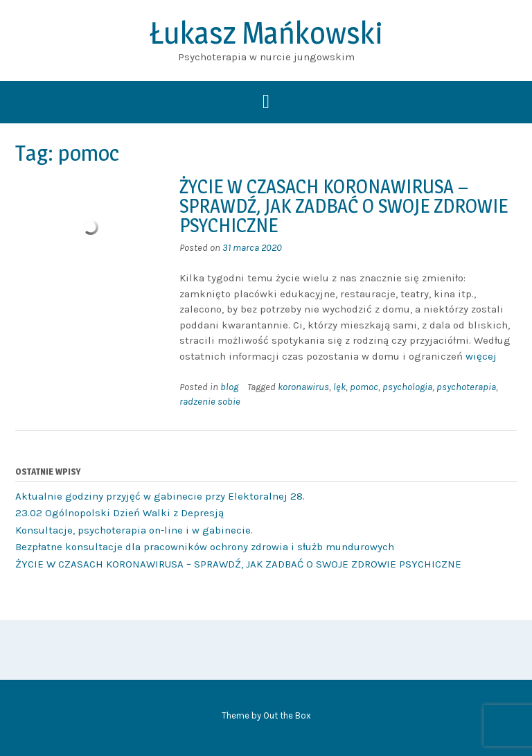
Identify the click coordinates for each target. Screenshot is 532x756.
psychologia (407, 387)
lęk (339, 387)
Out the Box (287, 715)
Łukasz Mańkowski (266, 33)
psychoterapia (466, 387)
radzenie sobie (210, 402)
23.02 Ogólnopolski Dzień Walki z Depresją (119, 513)
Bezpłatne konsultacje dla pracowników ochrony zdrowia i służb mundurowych (205, 547)
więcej (481, 356)
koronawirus (303, 387)
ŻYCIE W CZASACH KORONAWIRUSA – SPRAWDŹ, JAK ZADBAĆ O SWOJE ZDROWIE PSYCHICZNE (344, 206)
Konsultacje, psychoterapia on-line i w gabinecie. (134, 530)
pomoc (364, 387)
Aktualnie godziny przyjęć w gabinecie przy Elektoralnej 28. (160, 496)
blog (229, 387)
